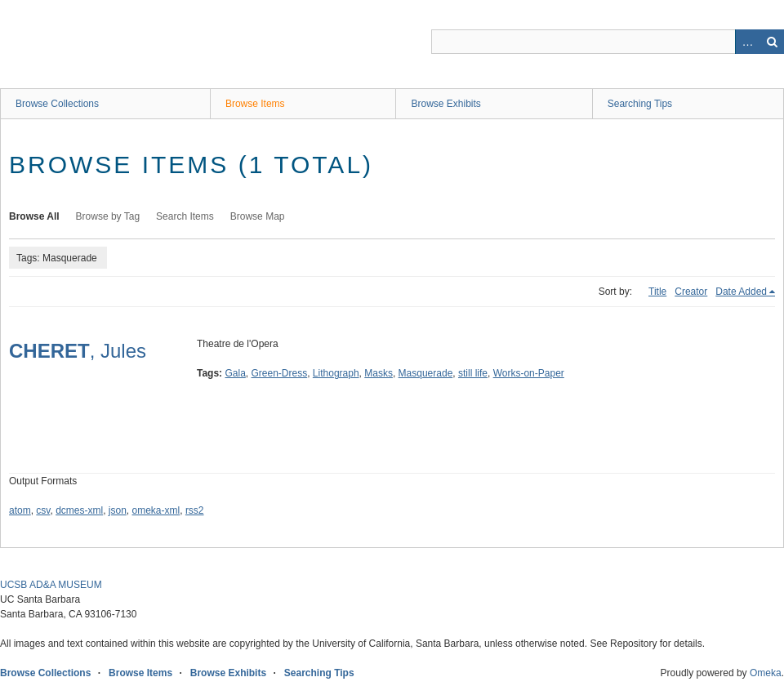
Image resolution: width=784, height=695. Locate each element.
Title (657, 292)
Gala (235, 373)
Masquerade (426, 373)
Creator (691, 292)
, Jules (78, 351)
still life (473, 373)
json (118, 510)
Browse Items (255, 104)
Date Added (741, 292)
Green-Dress (280, 373)
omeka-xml (156, 510)
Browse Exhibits (445, 104)
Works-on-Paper (529, 373)
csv (43, 510)
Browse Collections (57, 104)
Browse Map (258, 216)
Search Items (185, 216)
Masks (379, 373)
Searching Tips (640, 104)
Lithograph (336, 373)
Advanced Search (747, 42)
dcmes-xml (79, 510)
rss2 (195, 510)
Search (772, 42)
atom (20, 510)
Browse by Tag (108, 216)
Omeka (766, 673)
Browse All (34, 216)
